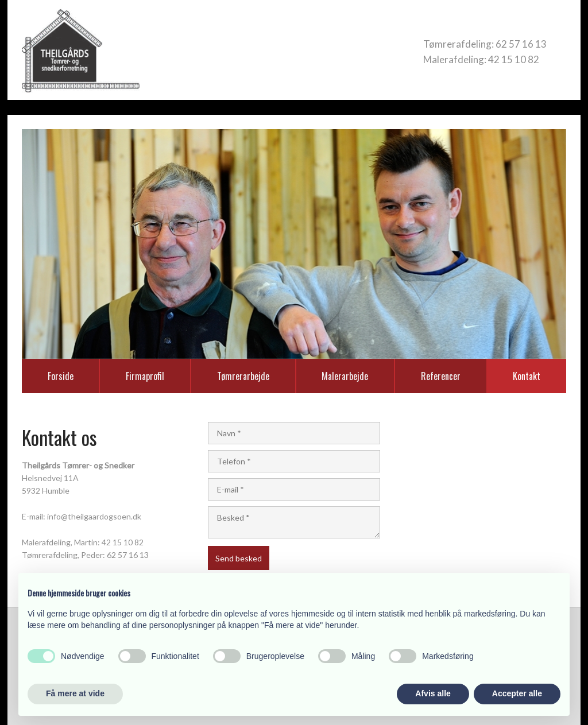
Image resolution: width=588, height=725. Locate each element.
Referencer (441, 376)
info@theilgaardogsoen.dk (94, 516)
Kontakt (527, 376)
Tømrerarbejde (243, 376)
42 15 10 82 (514, 59)
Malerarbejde (345, 376)
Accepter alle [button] (517, 693)
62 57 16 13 (521, 44)
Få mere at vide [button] (75, 693)
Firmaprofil (145, 376)
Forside (61, 376)
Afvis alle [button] (433, 693)
